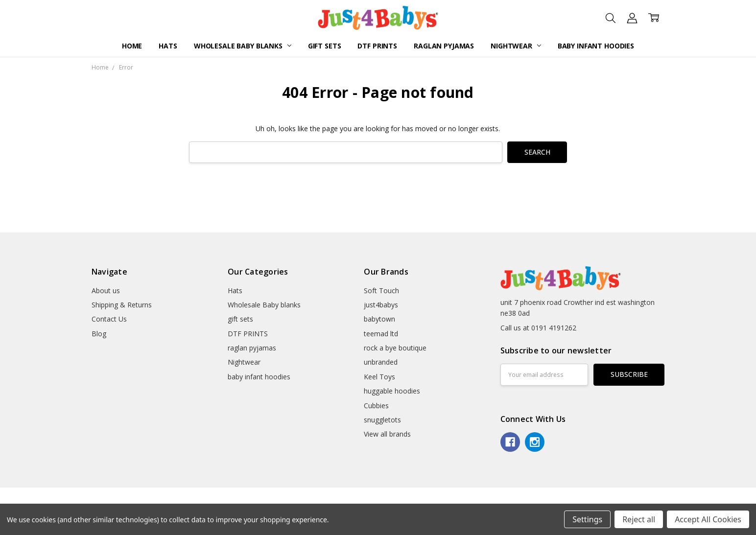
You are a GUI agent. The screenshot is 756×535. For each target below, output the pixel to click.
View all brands (387, 434)
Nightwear (516, 46)
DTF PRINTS (377, 46)
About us (106, 291)
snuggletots (382, 420)
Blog (99, 334)
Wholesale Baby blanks (243, 46)
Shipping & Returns (122, 305)
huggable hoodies (392, 391)
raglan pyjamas (444, 46)
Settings (587, 519)
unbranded (381, 362)
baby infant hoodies (596, 46)
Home (132, 46)
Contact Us (109, 319)
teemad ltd (381, 334)
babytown (379, 319)
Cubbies (376, 406)
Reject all (639, 519)
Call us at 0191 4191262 (538, 328)
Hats (168, 46)
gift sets (325, 46)
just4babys (381, 305)
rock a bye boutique (395, 348)
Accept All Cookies (708, 519)
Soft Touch (381, 291)
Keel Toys (379, 377)
